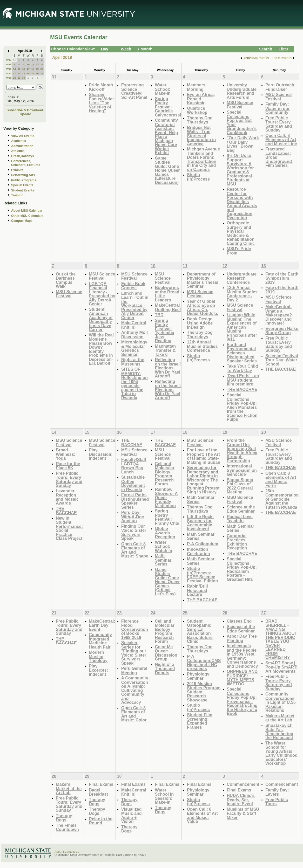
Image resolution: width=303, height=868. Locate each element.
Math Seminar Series (163, 560)
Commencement (243, 784)
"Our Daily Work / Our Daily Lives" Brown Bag (243, 144)
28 (14, 78)
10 (28, 64)
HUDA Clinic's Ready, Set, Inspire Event (241, 800)
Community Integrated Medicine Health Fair (100, 641)
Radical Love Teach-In (240, 519)
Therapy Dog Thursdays (200, 120)
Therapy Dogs (64, 818)
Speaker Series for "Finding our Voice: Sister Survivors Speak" (134, 653)
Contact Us (72, 852)
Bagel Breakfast (98, 792)
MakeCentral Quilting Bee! (168, 307)
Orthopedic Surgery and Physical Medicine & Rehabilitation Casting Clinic (241, 233)
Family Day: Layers (277, 792)
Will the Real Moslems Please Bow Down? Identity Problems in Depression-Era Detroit (101, 349)
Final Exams (101, 784)
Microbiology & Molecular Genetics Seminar (134, 348)
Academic (19, 141)
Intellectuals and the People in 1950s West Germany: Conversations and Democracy (242, 656)
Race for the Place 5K (68, 466)
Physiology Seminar (198, 676)
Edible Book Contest (133, 286)
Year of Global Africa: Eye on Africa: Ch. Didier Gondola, (203, 307)
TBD (159, 315)
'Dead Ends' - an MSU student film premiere (243, 380)
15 (19, 69)
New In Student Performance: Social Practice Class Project (69, 528)
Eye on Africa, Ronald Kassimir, (201, 99)
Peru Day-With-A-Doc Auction (133, 516)
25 (33, 73)
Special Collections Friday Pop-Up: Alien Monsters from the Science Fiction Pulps (242, 407)
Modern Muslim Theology (98, 656)
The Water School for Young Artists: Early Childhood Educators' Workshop (281, 753)
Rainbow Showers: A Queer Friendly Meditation (166, 497)
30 (23, 78)
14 (14, 69)
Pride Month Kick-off (101, 87)
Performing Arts (23, 175)
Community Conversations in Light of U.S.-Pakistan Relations (281, 702)
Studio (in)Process (198, 177)
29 (19, 78)
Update (25, 114)
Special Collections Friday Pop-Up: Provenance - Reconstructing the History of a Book (242, 701)
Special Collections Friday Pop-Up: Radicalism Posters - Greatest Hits (242, 569)
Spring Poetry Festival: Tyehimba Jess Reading (164, 331)
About (58, 852)
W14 (9, 60)
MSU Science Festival (240, 105)
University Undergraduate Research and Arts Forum (242, 91)
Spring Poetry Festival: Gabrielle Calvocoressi (168, 107)
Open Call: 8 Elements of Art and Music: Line (281, 140)
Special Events (22, 185)
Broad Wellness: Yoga (66, 454)
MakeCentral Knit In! (134, 325)
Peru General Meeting (134, 670)
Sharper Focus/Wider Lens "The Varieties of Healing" (101, 103)
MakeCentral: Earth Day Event (102, 625)
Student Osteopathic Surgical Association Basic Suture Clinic (200, 631)
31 (14, 60)
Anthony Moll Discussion (134, 335)
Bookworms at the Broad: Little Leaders (168, 294)
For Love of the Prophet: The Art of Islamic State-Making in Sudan (204, 456)
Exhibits (17, 170)
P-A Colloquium (203, 544)
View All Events (23, 136)
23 (23, 73)
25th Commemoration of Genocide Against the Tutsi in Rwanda (282, 499)
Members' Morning (197, 87)
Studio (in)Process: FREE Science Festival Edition (202, 575)
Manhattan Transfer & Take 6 (165, 350)
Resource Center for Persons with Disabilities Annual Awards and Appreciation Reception (242, 203)
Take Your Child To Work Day (242, 368)
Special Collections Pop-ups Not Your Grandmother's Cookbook (242, 122)
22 (19, 73)
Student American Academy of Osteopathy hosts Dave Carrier (101, 319)
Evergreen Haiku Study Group (282, 331)
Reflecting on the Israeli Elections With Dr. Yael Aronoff (168, 368)
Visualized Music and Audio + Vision (132, 815)
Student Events (23, 190)
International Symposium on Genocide (242, 470)
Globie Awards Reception (165, 533)
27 (42, 73)
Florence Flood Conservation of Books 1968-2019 (135, 629)
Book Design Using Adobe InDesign (200, 323)
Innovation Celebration (198, 551)
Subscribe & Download (25, 110)
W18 (9, 78)
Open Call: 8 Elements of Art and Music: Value (202, 815)
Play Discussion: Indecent (101, 454)
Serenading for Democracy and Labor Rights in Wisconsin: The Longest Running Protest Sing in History (203, 480)
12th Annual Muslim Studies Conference (202, 346)
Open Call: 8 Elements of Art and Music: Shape (135, 550)
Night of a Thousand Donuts (165, 669)
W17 (9, 73)
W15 (9, 64)
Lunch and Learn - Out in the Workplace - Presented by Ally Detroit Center (135, 305)
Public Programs (24, 180)
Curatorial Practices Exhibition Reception (237, 542)
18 (33, 69)
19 (37, 69)
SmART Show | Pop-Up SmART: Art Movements (281, 667)
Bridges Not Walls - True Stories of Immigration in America (201, 136)
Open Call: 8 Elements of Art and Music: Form (281, 479)
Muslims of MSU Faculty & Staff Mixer (243, 813)
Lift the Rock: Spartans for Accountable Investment (200, 523)
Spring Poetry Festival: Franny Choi (167, 517)
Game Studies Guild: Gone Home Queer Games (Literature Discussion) (167, 170)
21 (14, 73)
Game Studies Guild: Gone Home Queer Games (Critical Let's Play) (167, 582)
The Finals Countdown (67, 827)
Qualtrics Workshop (197, 110)
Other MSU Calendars (27, 216)
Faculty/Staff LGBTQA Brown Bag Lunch (134, 466)
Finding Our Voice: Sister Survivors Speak (134, 532)
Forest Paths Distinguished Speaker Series (135, 501)
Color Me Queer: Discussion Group (166, 653)
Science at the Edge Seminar (241, 509)
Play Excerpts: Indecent (98, 670)
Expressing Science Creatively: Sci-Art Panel (134, 91)
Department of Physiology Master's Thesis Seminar (203, 280)
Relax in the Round (101, 821)
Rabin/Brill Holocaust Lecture (197, 590)
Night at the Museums (133, 362)
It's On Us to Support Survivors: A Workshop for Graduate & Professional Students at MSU (240, 170)
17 (28, 69)
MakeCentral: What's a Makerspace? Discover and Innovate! (279, 315)
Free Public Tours (277, 802)
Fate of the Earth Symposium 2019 (282, 278)
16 (23, 69)
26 (37, 73)
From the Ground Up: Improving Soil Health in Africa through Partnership (242, 450)
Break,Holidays (23, 156)
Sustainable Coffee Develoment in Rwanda (133, 483)
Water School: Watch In (163, 546)
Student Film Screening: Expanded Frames (200, 721)
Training (17, 195)
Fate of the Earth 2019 (282, 290)
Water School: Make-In (163, 89)
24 (28, 73)
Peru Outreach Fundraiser (280, 87)
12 (37, 64)
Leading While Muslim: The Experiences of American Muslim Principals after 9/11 (242, 327)
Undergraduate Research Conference (242, 278)
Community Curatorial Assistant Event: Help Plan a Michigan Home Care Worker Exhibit (166, 136)
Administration (22, 146)
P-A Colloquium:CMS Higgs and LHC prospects (204, 663)
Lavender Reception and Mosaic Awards (67, 497)
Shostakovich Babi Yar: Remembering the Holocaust (279, 732)
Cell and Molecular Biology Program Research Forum (164, 474)
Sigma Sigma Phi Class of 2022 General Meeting (240, 486)
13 (42, 64)
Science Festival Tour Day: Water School (282, 360)
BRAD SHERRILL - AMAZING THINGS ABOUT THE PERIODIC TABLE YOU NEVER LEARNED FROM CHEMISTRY (281, 639)
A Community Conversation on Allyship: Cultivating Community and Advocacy (135, 690)
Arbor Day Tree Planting (242, 638)
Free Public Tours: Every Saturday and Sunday (279, 124)
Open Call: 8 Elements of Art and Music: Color (134, 714)
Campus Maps (22, 221)
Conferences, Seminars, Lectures (26, 163)
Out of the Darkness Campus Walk (66, 280)
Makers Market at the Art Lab (280, 718)
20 (42, 69)
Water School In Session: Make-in (164, 796)
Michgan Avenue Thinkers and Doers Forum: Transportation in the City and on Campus (203, 159)
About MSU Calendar (27, 211)
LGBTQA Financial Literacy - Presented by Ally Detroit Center (102, 294)
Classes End (239, 621)
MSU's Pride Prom (239, 251)
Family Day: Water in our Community (278, 108)
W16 (9, 69)
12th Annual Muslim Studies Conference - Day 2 (242, 294)
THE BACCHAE (242, 389)
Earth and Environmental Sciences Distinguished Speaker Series (242, 353)
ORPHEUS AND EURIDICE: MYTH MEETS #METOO (242, 678)
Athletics (18, 151)
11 (33, 64)
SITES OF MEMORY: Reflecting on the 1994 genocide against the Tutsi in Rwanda (134, 383)
